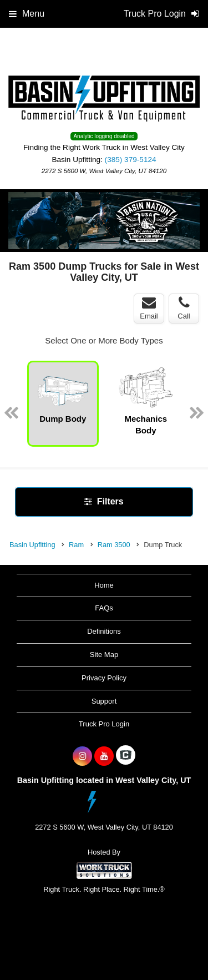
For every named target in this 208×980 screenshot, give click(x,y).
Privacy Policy (104, 678)
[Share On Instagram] (82, 756)
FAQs (104, 608)
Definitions (104, 631)
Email (149, 308)
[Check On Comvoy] (126, 756)
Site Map (104, 655)
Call (184, 308)
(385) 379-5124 (131, 160)
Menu (27, 14)
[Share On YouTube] (104, 756)
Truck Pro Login (104, 724)
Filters (104, 501)
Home (104, 585)
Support (104, 701)
